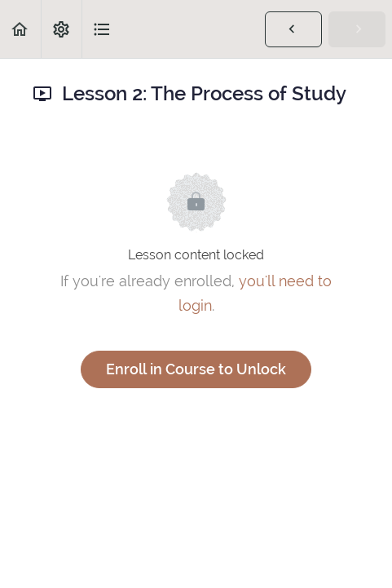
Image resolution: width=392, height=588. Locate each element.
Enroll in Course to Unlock (196, 369)
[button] (20, 29)
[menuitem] (61, 29)
